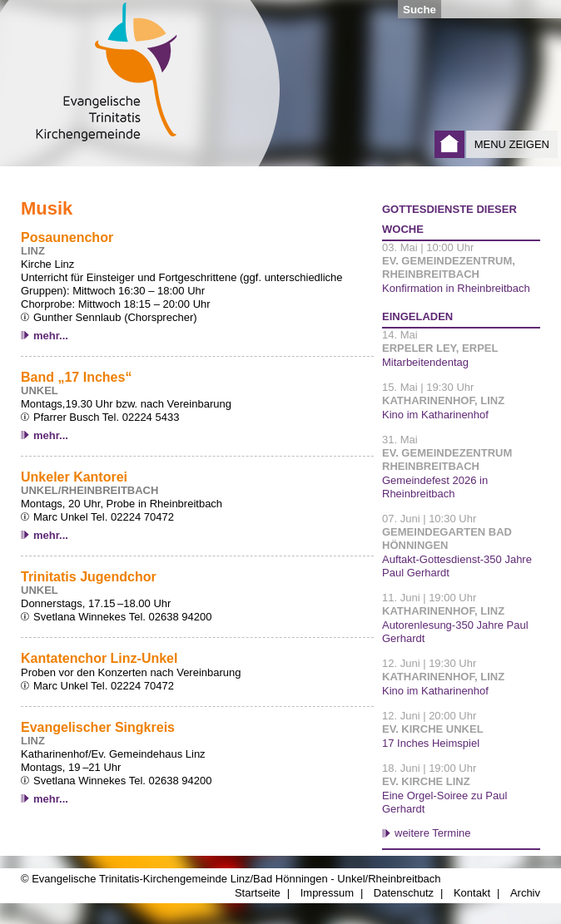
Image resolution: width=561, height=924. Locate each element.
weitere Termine (433, 833)
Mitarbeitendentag (425, 362)
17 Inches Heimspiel (431, 743)
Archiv (525, 893)
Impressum (327, 893)
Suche (420, 10)
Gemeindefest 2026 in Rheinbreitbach (435, 487)
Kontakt (472, 893)
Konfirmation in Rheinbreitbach (456, 288)
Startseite (449, 144)
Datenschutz (404, 893)
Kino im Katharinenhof (435, 415)
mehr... (51, 336)
